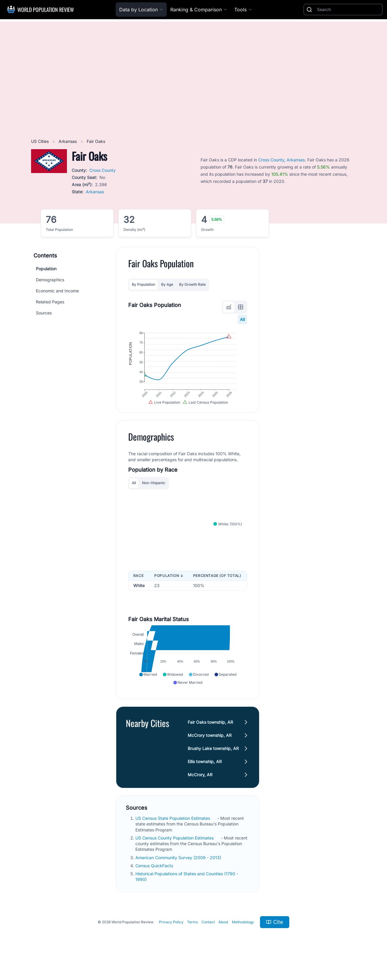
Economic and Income (57, 291)
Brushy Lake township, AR (213, 762)
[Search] (348, 10)
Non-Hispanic (154, 491)
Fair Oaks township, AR (210, 736)
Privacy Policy (171, 935)
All (243, 319)
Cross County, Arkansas (282, 160)
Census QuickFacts (155, 879)
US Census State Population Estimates (173, 832)
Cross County (103, 170)
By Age (167, 284)
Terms (192, 935)
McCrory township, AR (210, 749)
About (223, 935)
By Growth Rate (192, 284)
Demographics (50, 280)
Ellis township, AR (205, 775)
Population (46, 269)
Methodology (243, 935)
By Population (143, 284)
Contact (208, 935)
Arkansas (68, 141)
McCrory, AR (200, 788)
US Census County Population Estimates (175, 851)
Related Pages (50, 302)
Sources (44, 313)
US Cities (40, 141)
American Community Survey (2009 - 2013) (179, 871)
